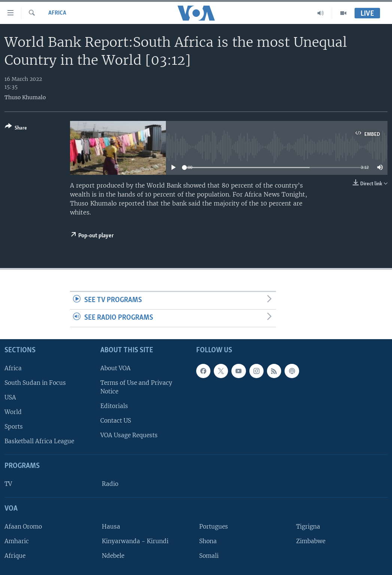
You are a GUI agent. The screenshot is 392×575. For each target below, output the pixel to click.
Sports (14, 427)
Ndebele (113, 556)
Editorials (114, 406)
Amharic (17, 541)
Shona (208, 541)
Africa (57, 13)
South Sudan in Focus (35, 383)
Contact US (116, 421)
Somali (209, 556)
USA (10, 397)
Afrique (15, 556)
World (13, 412)
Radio (110, 484)
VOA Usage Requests (129, 435)
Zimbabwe (311, 541)
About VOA (116, 368)
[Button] (16, 129)
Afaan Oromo (23, 527)
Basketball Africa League (39, 441)
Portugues (214, 527)
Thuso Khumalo (25, 97)
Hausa (111, 527)
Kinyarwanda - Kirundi (135, 541)
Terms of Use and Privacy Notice (136, 387)
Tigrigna (308, 527)
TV (8, 484)
